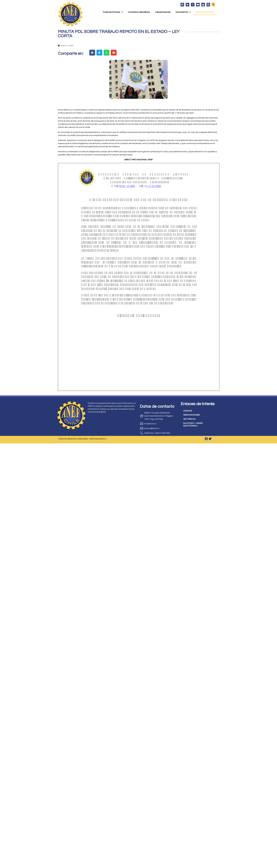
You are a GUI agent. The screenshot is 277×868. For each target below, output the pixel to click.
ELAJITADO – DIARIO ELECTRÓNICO (193, 424)
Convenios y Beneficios (139, 12)
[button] (213, 5)
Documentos (183, 12)
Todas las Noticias (113, 12)
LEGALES (188, 411)
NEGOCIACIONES (192, 415)
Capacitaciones (163, 12)
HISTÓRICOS (189, 419)
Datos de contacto (205, 12)
